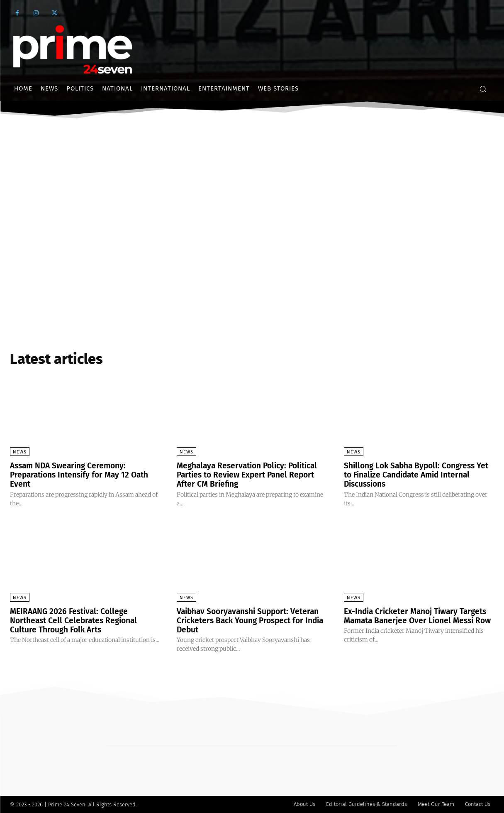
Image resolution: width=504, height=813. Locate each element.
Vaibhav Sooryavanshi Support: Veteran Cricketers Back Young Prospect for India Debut (252, 620)
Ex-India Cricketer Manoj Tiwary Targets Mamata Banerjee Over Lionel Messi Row (415, 620)
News (20, 452)
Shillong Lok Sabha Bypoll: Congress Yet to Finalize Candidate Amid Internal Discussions (419, 475)
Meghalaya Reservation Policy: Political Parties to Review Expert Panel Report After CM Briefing (252, 475)
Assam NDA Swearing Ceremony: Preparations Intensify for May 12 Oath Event (83, 475)
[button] (483, 89)
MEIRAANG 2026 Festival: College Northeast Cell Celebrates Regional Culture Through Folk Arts (77, 620)
